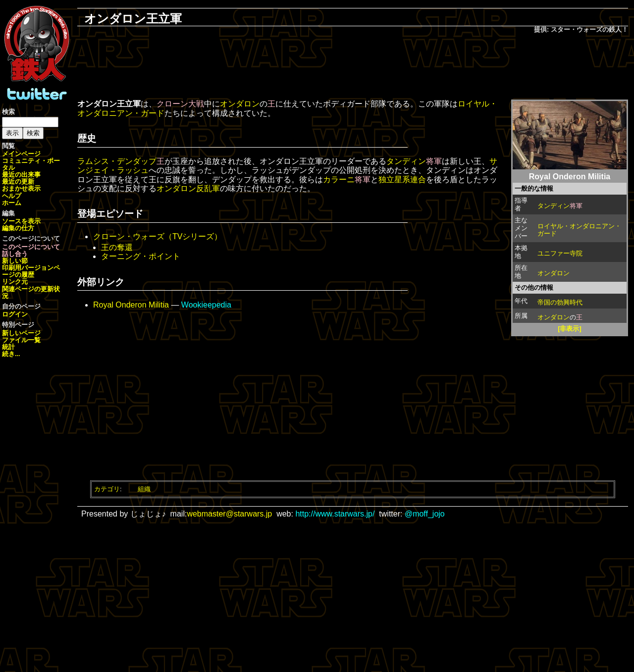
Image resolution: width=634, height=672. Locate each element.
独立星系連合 (402, 180)
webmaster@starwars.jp (229, 514)
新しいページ (21, 333)
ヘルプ (12, 196)
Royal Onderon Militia (131, 305)
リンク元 (15, 282)
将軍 (576, 206)
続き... (11, 354)
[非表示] (570, 329)
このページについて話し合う (31, 250)
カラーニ (339, 180)
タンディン (554, 206)
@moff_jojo (425, 514)
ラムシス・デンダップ (117, 161)
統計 (8, 347)
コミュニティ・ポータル (31, 164)
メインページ (21, 154)
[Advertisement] (353, 67)
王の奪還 (117, 247)
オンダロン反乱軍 (188, 188)
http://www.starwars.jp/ (335, 514)
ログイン (15, 314)
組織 (144, 489)
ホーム (12, 203)
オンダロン (554, 273)
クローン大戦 (180, 104)
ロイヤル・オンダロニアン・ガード (579, 230)
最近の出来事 (21, 175)
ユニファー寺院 (560, 253)
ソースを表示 (21, 221)
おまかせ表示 (21, 188)
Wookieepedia (206, 305)
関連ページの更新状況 (31, 292)
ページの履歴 (31, 271)
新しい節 (15, 261)
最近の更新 (18, 181)
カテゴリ (107, 489)
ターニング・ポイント (141, 256)
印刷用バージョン (28, 268)
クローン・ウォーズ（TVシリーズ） (158, 236)
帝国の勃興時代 (560, 302)
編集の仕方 (18, 228)
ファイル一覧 (21, 340)
